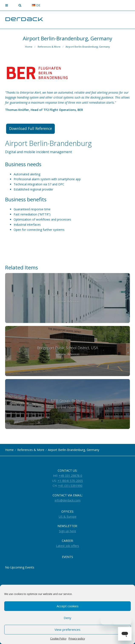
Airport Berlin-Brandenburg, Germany (88, 47)
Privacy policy (77, 639)
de (36, 5)
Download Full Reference (32, 129)
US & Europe (68, 517)
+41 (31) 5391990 (70, 486)
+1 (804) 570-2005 (70, 481)
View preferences (67, 629)
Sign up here (67, 531)
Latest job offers (67, 546)
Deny (67, 618)
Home (29, 47)
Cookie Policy (58, 639)
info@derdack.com (68, 500)
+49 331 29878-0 (70, 476)
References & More (49, 47)
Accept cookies (68, 606)
